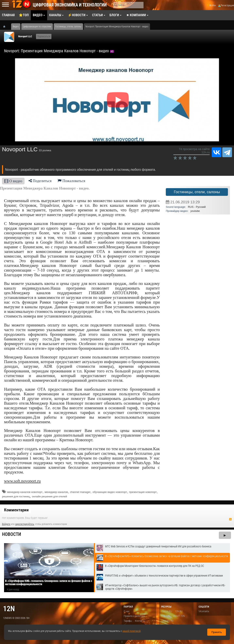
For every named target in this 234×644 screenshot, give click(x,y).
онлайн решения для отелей (49, 496)
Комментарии (16, 510)
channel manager (80, 492)
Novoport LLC (25, 36)
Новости (12, 534)
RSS (230, 519)
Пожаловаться (71, 181)
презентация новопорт (143, 492)
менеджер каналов (56, 492)
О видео (13, 181)
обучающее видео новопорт (110, 492)
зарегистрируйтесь (25, 524)
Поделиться (40, 181)
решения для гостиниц (16, 496)
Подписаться (44, 36)
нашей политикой (131, 631)
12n (9, 609)
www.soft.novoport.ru (22, 481)
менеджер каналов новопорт (25, 492)
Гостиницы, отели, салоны (197, 192)
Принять (217, 632)
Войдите (6, 524)
